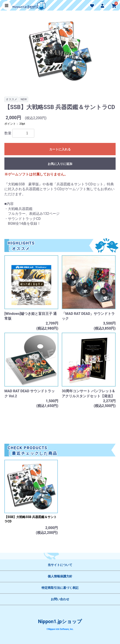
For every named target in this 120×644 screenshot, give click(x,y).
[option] (60, 53)
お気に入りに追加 (60, 164)
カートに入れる (60, 149)
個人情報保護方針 (60, 576)
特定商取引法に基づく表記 (60, 588)
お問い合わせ (60, 599)
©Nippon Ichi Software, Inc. (60, 629)
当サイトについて (60, 565)
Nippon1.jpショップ (60, 621)
